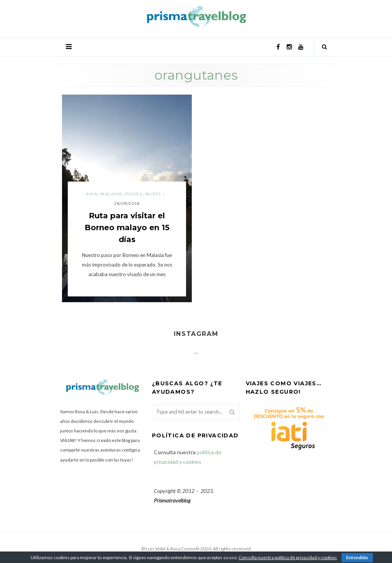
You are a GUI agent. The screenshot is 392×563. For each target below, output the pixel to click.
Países (134, 194)
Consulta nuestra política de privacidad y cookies (288, 557)
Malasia (111, 194)
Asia (92, 194)
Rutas (153, 194)
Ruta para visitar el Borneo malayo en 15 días (127, 227)
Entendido (357, 557)
